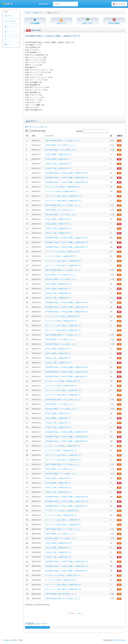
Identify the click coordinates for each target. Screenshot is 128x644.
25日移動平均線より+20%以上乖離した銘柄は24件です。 (68, 566)
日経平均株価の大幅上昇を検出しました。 (62, 594)
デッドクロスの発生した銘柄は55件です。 (62, 515)
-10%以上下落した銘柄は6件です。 (59, 164)
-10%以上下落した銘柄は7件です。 (59, 487)
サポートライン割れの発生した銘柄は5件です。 (64, 201)
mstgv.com (8, 640)
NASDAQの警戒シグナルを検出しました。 (62, 150)
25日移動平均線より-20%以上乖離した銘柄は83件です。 (67, 312)
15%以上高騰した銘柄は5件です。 (59, 159)
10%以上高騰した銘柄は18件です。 (59, 284)
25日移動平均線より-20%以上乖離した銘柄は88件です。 (67, 441)
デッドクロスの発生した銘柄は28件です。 (62, 386)
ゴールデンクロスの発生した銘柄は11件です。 (64, 575)
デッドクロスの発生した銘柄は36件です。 (62, 256)
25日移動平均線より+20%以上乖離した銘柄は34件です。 (68, 437)
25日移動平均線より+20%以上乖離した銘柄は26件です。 (68, 178)
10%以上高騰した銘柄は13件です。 (59, 543)
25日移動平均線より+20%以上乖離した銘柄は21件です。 (68, 501)
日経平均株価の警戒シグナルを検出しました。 (63, 141)
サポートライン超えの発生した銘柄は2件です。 (64, 196)
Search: (92, 131)
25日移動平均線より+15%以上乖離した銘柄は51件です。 (68, 173)
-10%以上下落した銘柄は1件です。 (59, 492)
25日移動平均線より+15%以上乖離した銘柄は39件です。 (68, 561)
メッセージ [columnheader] (49, 136)
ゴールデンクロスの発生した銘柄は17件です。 (64, 252)
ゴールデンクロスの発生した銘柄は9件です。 (63, 511)
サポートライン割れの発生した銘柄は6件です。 (64, 395)
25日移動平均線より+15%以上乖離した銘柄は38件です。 (68, 497)
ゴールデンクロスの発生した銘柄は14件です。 (64, 316)
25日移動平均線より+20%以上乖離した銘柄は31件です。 (68, 307)
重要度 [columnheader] (120, 136)
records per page (35, 131)
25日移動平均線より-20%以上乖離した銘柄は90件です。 (67, 506)
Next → (81, 613)
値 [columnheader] (111, 136)
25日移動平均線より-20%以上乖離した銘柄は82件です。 (67, 247)
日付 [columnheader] (33, 136)
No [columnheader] (27, 136)
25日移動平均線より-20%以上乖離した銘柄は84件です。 (67, 376)
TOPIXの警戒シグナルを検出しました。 (61, 145)
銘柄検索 (32, 4)
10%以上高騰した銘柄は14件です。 (59, 478)
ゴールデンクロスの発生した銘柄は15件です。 (64, 187)
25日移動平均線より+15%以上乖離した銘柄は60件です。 (68, 302)
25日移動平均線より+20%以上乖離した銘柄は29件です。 (68, 242)
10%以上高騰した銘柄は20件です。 (59, 219)
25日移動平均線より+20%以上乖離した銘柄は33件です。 (68, 372)
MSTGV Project (119, 640)
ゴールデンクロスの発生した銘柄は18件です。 (64, 381)
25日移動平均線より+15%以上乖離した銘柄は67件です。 (68, 432)
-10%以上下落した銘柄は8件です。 (59, 552)
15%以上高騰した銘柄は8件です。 (59, 483)
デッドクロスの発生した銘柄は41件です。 (62, 321)
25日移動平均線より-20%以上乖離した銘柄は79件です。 (67, 182)
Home (28, 13)
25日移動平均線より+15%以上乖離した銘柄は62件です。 (68, 367)
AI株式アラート (39, 13)
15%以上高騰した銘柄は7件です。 (59, 224)
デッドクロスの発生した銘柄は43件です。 (62, 191)
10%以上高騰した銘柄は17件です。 (59, 154)
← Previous (70, 613)
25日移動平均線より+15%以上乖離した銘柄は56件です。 (68, 238)
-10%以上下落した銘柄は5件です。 (59, 228)
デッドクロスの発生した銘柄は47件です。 (62, 450)
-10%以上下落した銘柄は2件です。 (59, 168)
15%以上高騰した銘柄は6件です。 (59, 289)
